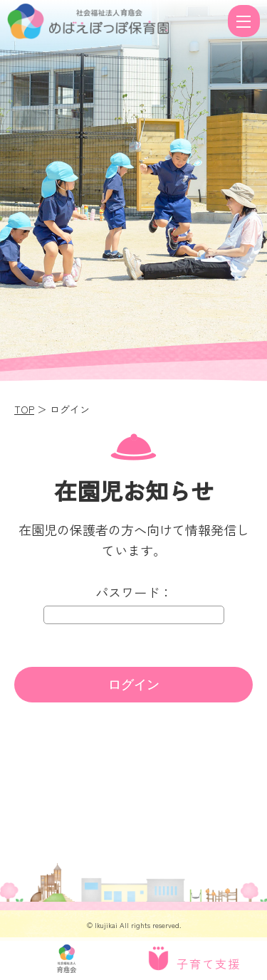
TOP (24, 409)
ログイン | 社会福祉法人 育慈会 (116, 21)
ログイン (134, 685)
